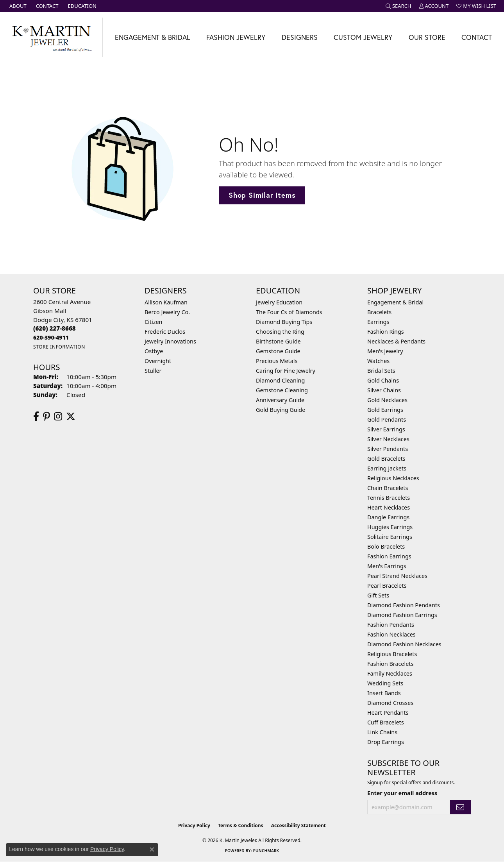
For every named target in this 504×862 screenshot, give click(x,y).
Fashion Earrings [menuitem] (389, 556)
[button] (399, 6)
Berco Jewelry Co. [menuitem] (167, 312)
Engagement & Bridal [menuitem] (395, 302)
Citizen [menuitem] (154, 322)
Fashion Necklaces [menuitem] (391, 634)
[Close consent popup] (152, 849)
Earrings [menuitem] (378, 322)
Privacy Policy (194, 825)
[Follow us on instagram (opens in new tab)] (58, 417)
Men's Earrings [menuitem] (387, 566)
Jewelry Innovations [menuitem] (170, 341)
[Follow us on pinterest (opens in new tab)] (46, 417)
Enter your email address (402, 793)
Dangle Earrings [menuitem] (388, 517)
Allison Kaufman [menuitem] (166, 302)
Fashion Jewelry (236, 37)
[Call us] (51, 337)
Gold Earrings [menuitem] (385, 410)
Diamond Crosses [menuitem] (390, 703)
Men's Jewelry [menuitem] (385, 351)
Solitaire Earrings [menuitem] (390, 537)
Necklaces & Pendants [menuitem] (396, 341)
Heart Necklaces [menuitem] (389, 507)
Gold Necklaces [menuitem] (387, 400)
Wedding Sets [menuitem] (385, 683)
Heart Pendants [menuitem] (388, 713)
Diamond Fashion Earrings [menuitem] (402, 615)
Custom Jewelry (363, 37)
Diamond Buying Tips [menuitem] (284, 322)
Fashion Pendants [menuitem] (391, 625)
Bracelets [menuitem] (379, 312)
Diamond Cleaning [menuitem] (280, 380)
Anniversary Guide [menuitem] (280, 400)
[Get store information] (59, 347)
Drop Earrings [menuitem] (386, 742)
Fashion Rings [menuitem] (386, 332)
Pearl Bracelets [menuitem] (387, 586)
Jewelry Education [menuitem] (279, 302)
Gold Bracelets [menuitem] (386, 459)
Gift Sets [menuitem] (378, 595)
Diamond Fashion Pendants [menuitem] (404, 605)
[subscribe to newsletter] (460, 807)
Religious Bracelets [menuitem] (392, 654)
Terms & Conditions (241, 825)
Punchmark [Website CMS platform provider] (266, 851)
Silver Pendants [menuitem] (388, 449)
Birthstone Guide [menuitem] (278, 341)
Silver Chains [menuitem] (384, 390)
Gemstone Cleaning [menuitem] (282, 390)
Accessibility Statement (298, 825)
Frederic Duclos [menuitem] (165, 332)
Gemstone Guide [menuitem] (278, 351)
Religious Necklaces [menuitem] (393, 478)
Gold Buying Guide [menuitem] (281, 410)
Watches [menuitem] (378, 361)
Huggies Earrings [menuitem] (390, 527)
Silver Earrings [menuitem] (386, 429)
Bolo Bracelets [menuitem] (386, 546)
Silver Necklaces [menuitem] (388, 439)
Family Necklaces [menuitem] (390, 673)
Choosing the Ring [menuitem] (280, 332)
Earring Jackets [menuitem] (387, 468)
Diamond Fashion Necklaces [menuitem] (404, 644)
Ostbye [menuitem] (154, 351)
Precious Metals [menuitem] (277, 361)
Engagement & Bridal (153, 37)
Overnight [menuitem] (158, 361)
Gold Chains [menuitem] (383, 380)
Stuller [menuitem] (153, 371)
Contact (477, 37)
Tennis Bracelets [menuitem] (389, 498)
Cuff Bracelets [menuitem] (386, 722)
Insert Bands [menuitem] (384, 693)
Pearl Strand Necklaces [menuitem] (397, 576)
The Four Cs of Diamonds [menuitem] (289, 312)
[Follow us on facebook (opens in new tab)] (36, 417)
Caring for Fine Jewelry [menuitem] (286, 371)
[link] (17, 6)
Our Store (427, 37)
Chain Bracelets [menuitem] (388, 488)
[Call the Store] (55, 328)
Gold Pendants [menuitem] (387, 419)
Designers (300, 37)
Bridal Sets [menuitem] (381, 371)
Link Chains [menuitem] (382, 732)
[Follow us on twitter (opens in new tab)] (71, 417)
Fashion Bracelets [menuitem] (390, 664)
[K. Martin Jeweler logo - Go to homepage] (51, 37)
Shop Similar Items (262, 195)
